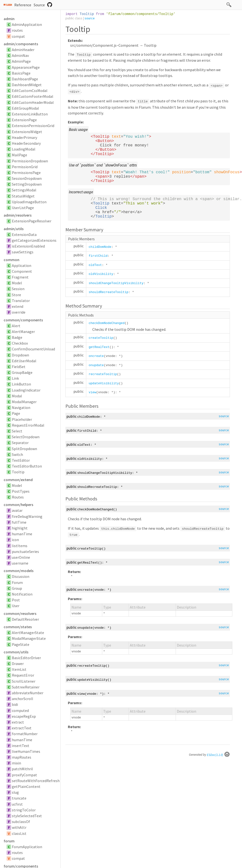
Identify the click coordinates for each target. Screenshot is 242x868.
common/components (23, 320)
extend (18, 306)
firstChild (98, 256)
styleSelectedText (27, 816)
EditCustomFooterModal (33, 96)
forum (9, 841)
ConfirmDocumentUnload (33, 349)
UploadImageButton (29, 202)
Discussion (21, 576)
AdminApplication (27, 24)
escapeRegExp (24, 716)
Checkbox (20, 343)
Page (16, 413)
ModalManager (24, 402)
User (16, 606)
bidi (15, 704)
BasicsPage (21, 73)
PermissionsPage (26, 173)
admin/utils (14, 229)
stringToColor (24, 810)
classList (19, 833)
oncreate (96, 356)
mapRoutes (22, 757)
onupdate (96, 365)
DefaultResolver (25, 619)
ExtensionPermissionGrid (33, 126)
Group (17, 588)
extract (18, 722)
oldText (95, 265)
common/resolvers (20, 613)
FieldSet (19, 367)
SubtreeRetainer (26, 687)
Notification (22, 594)
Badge (17, 337)
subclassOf (21, 822)
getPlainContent (26, 786)
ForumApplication (27, 847)
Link (15, 378)
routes (17, 30)
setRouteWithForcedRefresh (36, 781)
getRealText (99, 347)
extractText (22, 728)
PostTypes (21, 491)
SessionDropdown (27, 178)
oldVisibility (101, 274)
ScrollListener (24, 681)
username (20, 563)
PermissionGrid (25, 167)
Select (17, 431)
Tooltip (18, 472)
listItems (20, 546)
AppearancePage (26, 67)
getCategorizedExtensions (34, 240)
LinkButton (21, 384)
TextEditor (21, 460)
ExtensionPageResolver (32, 221)
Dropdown (20, 355)
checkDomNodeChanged (107, 323)
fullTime (19, 522)
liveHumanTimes (26, 751)
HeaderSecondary (26, 143)
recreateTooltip (103, 374)
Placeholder (22, 419)
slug (15, 792)
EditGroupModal (25, 108)
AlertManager (23, 332)
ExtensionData (24, 234)
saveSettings (23, 252)
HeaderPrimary (24, 137)
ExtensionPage (24, 120)
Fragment (20, 277)
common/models (19, 571)
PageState (21, 644)
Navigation (21, 408)
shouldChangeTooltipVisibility (116, 283)
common (12, 260)
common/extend (18, 480)
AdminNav (20, 55)
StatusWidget (23, 196)
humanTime (22, 534)
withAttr (19, 827)
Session (18, 289)
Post (16, 600)
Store (16, 295)
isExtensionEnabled (28, 246)
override (19, 312)
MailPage (20, 155)
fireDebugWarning (27, 516)
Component (22, 271)
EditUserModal (24, 361)
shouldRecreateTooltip (109, 292)
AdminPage (21, 61)
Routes (18, 497)
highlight (20, 528)
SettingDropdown (27, 184)
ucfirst (17, 804)
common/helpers (18, 505)
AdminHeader (23, 50)
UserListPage (23, 208)
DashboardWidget (27, 85)
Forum (17, 582)
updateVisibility (104, 383)
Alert (16, 326)
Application (22, 265)
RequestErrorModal (28, 425)
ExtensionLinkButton (30, 114)
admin (9, 19)
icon (15, 540)
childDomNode (100, 247)
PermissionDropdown (30, 161)
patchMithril (22, 769)
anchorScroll (23, 699)
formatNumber (25, 734)
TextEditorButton (27, 466)
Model (17, 283)
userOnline (21, 557)
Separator (20, 443)
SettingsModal (24, 190)
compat (18, 36)
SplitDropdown (24, 449)
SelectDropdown (26, 437)
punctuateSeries (25, 551)
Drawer (18, 664)
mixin (16, 763)
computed (20, 710)
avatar (17, 510)
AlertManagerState (28, 633)
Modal (17, 396)
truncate (19, 798)
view (92, 392)
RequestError (23, 675)
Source (39, 5)
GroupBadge (22, 372)
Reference (23, 5)
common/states (18, 627)
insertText (21, 746)
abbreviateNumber (28, 693)
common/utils (16, 652)
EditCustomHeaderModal (33, 102)
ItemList (19, 669)
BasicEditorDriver (26, 658)
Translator (21, 301)
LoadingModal (24, 149)
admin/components (21, 44)
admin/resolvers (18, 215)
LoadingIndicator (26, 390)
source (90, 18)
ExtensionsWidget (27, 132)
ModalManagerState (29, 638)
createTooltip (101, 338)
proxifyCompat (24, 775)
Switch (17, 454)
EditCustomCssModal (30, 91)
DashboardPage (25, 79)
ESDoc (218, 755)
